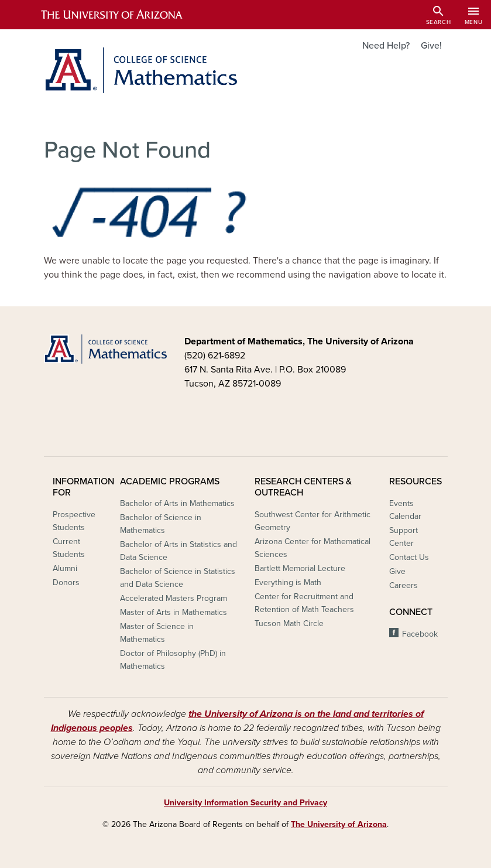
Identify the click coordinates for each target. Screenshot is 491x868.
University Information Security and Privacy (245, 803)
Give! (431, 46)
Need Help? (386, 46)
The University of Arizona (339, 824)
